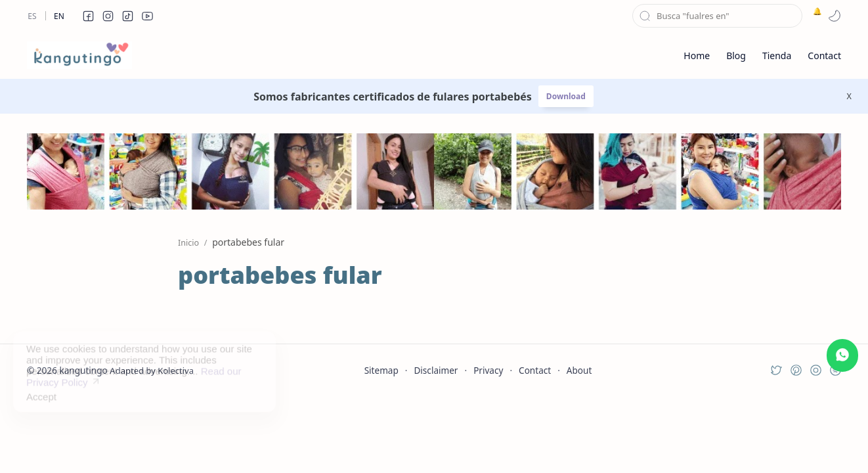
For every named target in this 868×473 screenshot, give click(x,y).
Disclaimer (436, 370)
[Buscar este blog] (717, 16)
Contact (535, 370)
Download (566, 96)
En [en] (59, 16)
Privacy (488, 370)
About (579, 370)
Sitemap (381, 370)
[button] (88, 16)
